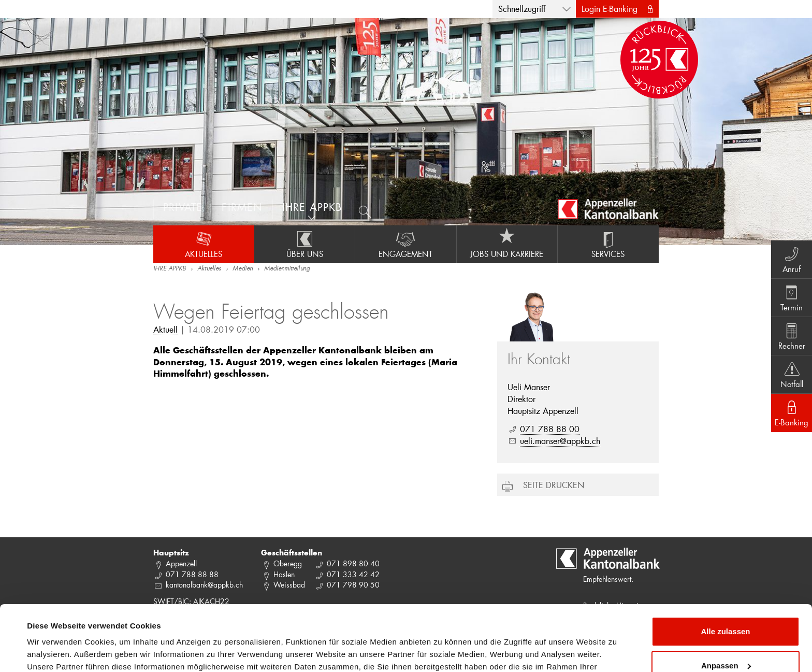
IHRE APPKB (170, 269)
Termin (792, 297)
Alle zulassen (725, 575)
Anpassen (726, 609)
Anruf (792, 259)
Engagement (405, 244)
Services (608, 244)
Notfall (792, 374)
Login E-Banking (610, 9)
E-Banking (792, 412)
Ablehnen (726, 643)
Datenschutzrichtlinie (218, 623)
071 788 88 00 (550, 429)
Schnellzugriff (522, 9)
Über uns (304, 244)
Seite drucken (554, 485)
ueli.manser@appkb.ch (560, 441)
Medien (243, 269)
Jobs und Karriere (507, 244)
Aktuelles (204, 244)
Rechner (792, 336)
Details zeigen (53, 652)
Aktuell (165, 329)
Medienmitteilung (287, 269)
